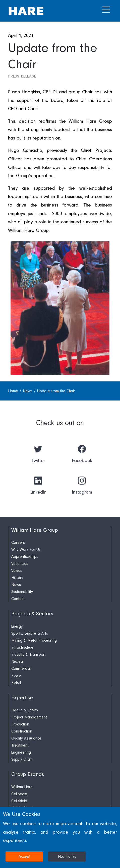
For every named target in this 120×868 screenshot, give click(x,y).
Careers (18, 543)
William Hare (22, 787)
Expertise (22, 697)
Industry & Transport (28, 654)
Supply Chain (22, 759)
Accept (24, 856)
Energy (17, 626)
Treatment (20, 745)
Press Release (22, 76)
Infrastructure (22, 647)
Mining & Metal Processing (34, 640)
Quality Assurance (26, 738)
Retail (16, 683)
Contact (18, 599)
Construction (22, 731)
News (28, 391)
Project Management (29, 717)
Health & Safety (25, 710)
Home (14, 391)
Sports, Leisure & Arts (30, 633)
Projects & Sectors (32, 614)
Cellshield (19, 801)
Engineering (21, 752)
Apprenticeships (25, 557)
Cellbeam (19, 794)
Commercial (21, 669)
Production (20, 724)
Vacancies (20, 564)
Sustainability (22, 592)
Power (17, 676)
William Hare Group (35, 530)
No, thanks (67, 856)
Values (17, 571)
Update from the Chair (56, 391)
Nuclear (18, 661)
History (17, 578)
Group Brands (28, 774)
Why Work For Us (26, 550)
